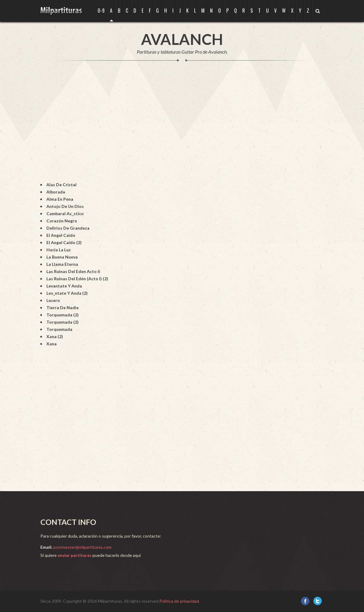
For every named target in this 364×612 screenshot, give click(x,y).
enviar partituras (75, 555)
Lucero (53, 300)
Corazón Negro (62, 221)
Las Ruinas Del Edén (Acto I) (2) (77, 279)
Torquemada (59, 329)
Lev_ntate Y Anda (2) (67, 293)
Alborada (56, 192)
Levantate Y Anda (64, 286)
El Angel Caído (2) (64, 242)
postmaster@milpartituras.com (82, 547)
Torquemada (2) (63, 315)
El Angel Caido (61, 235)
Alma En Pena (60, 199)
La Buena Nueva (62, 257)
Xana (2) (55, 336)
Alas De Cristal (61, 185)
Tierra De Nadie (63, 308)
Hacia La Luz (59, 250)
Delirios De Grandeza (68, 228)
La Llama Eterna (62, 264)
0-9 (101, 11)
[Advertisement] (150, 128)
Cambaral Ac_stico (65, 213)
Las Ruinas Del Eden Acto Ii (73, 271)
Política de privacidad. (180, 601)
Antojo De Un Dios (65, 206)
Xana (52, 344)
